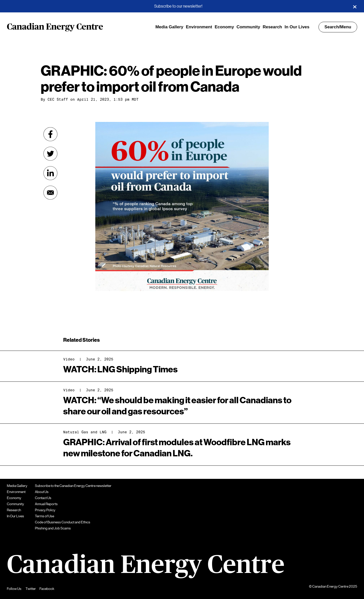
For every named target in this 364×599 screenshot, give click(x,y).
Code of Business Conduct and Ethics (63, 522)
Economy (224, 27)
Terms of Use (44, 516)
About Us (42, 492)
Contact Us (43, 498)
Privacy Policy (45, 510)
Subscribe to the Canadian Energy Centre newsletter (73, 486)
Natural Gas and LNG (85, 432)
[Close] (355, 6)
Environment (199, 27)
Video (69, 359)
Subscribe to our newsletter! (178, 6)
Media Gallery (169, 27)
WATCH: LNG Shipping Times (120, 369)
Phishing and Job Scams (53, 528)
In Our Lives (297, 27)
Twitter (31, 589)
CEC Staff (58, 99)
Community (248, 27)
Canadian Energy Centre (55, 27)
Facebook (47, 589)
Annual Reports (46, 504)
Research (272, 27)
